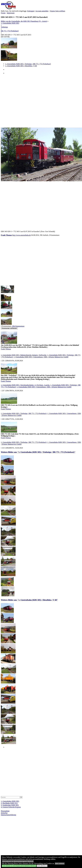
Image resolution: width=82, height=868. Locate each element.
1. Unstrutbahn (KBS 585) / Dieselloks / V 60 (21, 66)
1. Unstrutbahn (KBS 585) (10, 23)
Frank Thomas (6, 235)
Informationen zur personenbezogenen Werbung (18, 861)
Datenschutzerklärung (8, 815)
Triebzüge (4, 27)
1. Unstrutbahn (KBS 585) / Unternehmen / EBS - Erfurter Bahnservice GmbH (41, 357)
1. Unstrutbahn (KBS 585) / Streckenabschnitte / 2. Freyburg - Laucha (25, 385)
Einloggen (31, 11)
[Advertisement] (23, 101)
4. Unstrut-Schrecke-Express (11, 807)
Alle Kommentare (18, 326)
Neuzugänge (5, 811)
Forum (3, 13)
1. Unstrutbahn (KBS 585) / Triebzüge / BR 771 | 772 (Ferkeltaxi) (28, 64)
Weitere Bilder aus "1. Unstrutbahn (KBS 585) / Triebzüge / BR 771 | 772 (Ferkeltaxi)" (38, 452)
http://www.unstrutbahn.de (22, 235)
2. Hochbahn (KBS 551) (9, 803)
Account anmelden (42, 11)
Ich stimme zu (42, 866)
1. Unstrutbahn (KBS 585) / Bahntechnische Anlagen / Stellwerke (24, 355)
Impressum (11, 13)
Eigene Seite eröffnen (58, 11)
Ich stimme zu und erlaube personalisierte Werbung (19, 866)
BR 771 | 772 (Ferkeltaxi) (10, 31)
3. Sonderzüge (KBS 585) (10, 805)
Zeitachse (4, 813)
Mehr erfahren (60, 864)
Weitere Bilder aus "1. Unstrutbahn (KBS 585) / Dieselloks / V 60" (29, 600)
